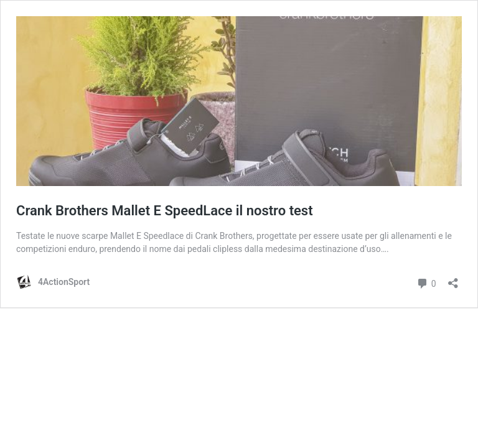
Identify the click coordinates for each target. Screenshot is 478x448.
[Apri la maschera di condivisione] (453, 279)
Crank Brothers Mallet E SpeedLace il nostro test (165, 211)
